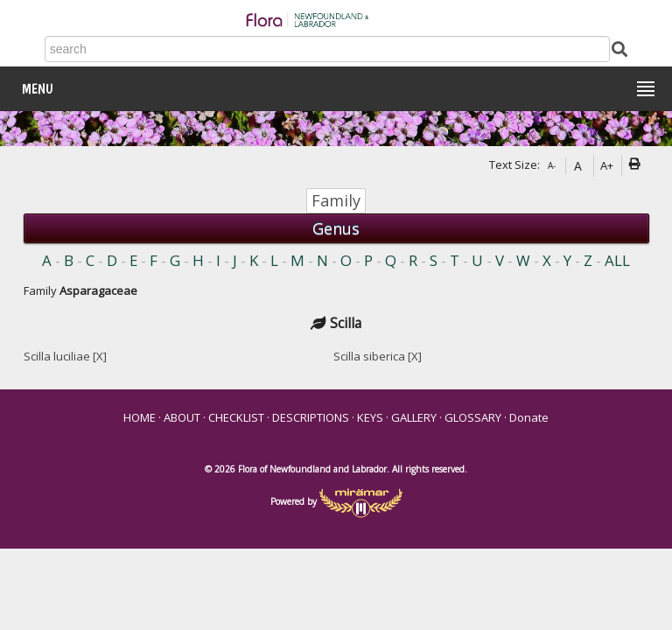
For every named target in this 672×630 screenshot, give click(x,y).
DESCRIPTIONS (311, 417)
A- (552, 165)
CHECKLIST (236, 417)
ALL (617, 260)
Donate (529, 417)
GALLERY (414, 417)
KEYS (370, 417)
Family (336, 200)
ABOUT (182, 417)
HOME (140, 417)
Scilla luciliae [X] (65, 356)
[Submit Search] (619, 48)
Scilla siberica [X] (378, 356)
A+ (607, 165)
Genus (336, 228)
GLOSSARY (473, 417)
